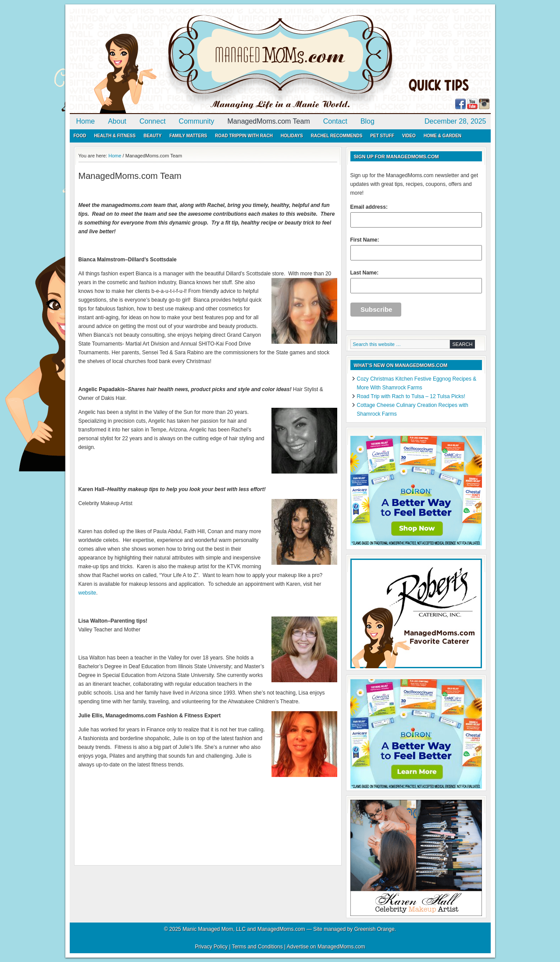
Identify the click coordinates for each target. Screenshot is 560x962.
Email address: (416, 216)
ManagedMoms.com (171, 61)
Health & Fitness (115, 136)
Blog (367, 121)
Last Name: (416, 281)
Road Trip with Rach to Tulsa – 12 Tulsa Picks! (411, 396)
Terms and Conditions (257, 947)
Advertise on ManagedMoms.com (326, 947)
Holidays (292, 136)
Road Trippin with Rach (244, 136)
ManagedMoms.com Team (269, 121)
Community (197, 121)
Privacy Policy (211, 947)
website (87, 593)
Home (86, 121)
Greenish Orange (375, 929)
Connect (153, 121)
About (117, 121)
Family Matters (188, 136)
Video (409, 136)
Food (80, 136)
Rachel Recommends (337, 136)
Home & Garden (442, 136)
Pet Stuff (382, 136)
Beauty (152, 136)
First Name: (416, 249)
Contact (335, 121)
